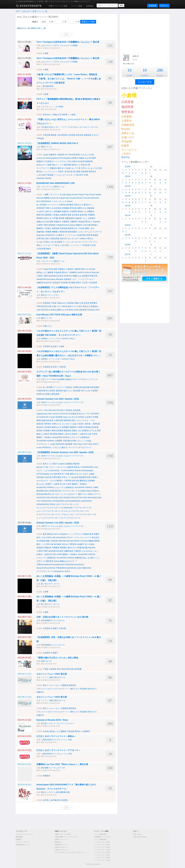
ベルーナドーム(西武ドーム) (53, 187)
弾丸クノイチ (57, 165)
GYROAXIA (50, 235)
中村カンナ (66, 477)
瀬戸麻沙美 (55, 800)
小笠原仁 (48, 228)
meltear (83, 238)
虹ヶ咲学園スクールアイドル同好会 (51, 205)
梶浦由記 (94, 306)
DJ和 (86, 175)
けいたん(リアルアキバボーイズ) (50, 508)
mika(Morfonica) (63, 225)
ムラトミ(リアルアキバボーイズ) (50, 511)
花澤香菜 (59, 417)
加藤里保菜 (69, 218)
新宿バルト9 (46, 661)
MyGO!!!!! (64, 238)
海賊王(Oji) (87, 568)
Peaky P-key (84, 195)
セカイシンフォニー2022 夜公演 (52, 697)
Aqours (70, 201)
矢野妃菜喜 (55, 394)
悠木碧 (87, 303)
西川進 (70, 172)
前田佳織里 (72, 232)
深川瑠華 (92, 158)
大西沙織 (47, 135)
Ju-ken (39, 447)
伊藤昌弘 (79, 225)
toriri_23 (26, 11)
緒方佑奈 (76, 481)
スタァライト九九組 (57, 195)
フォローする (145, 82)
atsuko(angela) (51, 158)
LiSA (38, 310)
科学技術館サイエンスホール (53, 620)
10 (129, 70)
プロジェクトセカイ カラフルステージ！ (53, 689)
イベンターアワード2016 (102, 852)
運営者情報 (19, 837)
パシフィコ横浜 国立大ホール (53, 677)
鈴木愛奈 (73, 414)
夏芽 (46, 225)
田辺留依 (84, 689)
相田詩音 (40, 424)
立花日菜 (48, 477)
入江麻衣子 (60, 235)
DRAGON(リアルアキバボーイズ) (78, 508)
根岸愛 (62, 218)
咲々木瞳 (65, 474)
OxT (66, 155)
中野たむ (90, 238)
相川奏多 (57, 544)
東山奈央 (95, 537)
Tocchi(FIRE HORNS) (45, 441)
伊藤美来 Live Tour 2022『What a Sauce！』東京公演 (62, 764)
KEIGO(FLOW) (57, 498)
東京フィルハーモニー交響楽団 (56, 685)
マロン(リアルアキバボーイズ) (76, 511)
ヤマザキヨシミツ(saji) (46, 444)
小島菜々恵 (62, 172)
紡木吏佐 (57, 208)
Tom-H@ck (72, 161)
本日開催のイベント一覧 (102, 837)
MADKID (71, 470)
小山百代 (40, 211)
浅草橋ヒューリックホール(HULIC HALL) (58, 338)
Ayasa (72, 225)
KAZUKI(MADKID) (72, 501)
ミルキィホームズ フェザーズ (89, 232)
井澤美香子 (41, 208)
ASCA (80, 306)
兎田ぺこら (95, 558)
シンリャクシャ (51, 172)
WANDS (81, 417)
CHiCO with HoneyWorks (56, 537)
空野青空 (48, 424)
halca (65, 417)
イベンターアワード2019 (102, 860)
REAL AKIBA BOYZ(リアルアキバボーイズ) (62, 491)
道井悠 (39, 431)
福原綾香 (87, 135)
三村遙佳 (56, 215)
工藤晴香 (73, 222)
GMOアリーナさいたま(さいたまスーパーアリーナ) (62, 402)
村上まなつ (41, 484)
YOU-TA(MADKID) (44, 501)
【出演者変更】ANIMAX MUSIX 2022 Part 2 (57, 143)
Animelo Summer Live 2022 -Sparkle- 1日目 (58, 523)
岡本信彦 (80, 135)
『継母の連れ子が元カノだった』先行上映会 (57, 658)
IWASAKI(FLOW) (94, 498)
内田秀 (39, 394)
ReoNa (65, 306)
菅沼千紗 (125, 157)
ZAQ (96, 467)
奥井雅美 (70, 205)
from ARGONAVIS (44, 201)
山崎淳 (82, 434)
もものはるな (87, 551)
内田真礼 (69, 410)
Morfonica (95, 198)
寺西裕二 (95, 477)
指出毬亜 (77, 391)
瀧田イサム (83, 494)
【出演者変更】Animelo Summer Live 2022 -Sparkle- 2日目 (65, 452)
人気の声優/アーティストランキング (66, 837)
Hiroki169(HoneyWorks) (74, 564)
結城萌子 (81, 544)
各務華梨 (48, 215)
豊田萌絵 (40, 491)
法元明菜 (46, 394)
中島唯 (80, 427)
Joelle (76, 310)
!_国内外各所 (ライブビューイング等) (56, 740)
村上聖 (88, 434)
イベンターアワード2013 (102, 845)
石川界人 (47, 800)
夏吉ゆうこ (88, 205)
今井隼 (94, 434)
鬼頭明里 (59, 391)
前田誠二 (95, 225)
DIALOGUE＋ (55, 470)
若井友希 (50, 420)
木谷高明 (58, 242)
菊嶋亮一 (40, 437)
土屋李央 (126, 121)
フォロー (129, 75)
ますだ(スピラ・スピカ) (46, 481)
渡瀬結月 (40, 161)
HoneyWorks (59, 571)
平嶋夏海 (91, 215)
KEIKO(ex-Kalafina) (49, 310)
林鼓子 (49, 249)
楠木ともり (68, 391)
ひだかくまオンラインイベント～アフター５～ (58, 750)
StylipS (83, 491)
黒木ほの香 (86, 165)
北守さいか (86, 168)
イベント (160, 75)
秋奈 (99, 431)
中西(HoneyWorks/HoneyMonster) (50, 564)
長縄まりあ (76, 431)
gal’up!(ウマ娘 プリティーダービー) (51, 467)
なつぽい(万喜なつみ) (45, 242)
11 (150, 193)
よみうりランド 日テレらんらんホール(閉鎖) (59, 45)
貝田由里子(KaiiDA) (87, 310)
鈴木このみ (41, 537)
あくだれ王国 (96, 168)
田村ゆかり (58, 842)
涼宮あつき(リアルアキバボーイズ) (64, 504)
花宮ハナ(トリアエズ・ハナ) (83, 420)
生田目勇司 (60, 444)
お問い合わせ (137, 834)
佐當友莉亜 (55, 238)
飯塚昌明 (89, 161)
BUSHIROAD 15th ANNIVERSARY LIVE (56, 183)
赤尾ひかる (78, 205)
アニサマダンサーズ (83, 447)
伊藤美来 (53, 155)
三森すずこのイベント (62, 850)
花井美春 (40, 477)
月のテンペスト (73, 537)
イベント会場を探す (100, 839)
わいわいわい (74, 238)
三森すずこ (49, 211)
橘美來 (97, 541)
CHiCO (67, 571)
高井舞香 (60, 431)
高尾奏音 (40, 548)
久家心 (47, 238)
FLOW (91, 155)
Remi (98, 310)
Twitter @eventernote (140, 837)
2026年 (128, 167)
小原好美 (62, 367)
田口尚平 (80, 175)
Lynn (51, 474)
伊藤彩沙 (53, 168)
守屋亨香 (68, 481)
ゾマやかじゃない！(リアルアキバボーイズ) (78, 514)
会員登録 (153, 6)
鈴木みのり (41, 165)
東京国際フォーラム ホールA (53, 768)
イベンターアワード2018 (102, 858)
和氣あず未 (57, 115)
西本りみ (50, 208)
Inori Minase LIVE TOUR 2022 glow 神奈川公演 (59, 315)
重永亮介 (48, 494)
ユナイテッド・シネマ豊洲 (52, 107)
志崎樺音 (63, 215)
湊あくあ (86, 558)
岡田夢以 (40, 218)
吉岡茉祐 (85, 431)
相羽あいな (76, 165)
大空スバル (41, 561)
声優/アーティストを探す (63, 834)
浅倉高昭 (85, 172)
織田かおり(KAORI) (65, 310)
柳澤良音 (50, 561)
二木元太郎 (41, 175)
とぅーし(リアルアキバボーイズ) (50, 518)
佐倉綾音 (67, 279)
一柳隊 (46, 195)
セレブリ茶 (76, 168)
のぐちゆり (84, 474)
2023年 (128, 196)
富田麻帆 (57, 211)
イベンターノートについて (24, 834)
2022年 (128, 206)
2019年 (128, 235)
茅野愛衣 (93, 303)
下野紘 (46, 669)
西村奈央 (92, 172)
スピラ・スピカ (43, 470)
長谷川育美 (61, 669)
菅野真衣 (73, 544)
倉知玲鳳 (83, 215)
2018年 (128, 245)
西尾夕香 (40, 215)
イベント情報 (77, 6)
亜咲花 (50, 534)
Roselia (73, 198)
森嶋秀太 (40, 228)
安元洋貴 (48, 306)
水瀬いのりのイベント (62, 847)
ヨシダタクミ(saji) (69, 424)
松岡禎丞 (47, 303)
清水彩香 (95, 427)
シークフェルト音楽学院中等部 (78, 235)
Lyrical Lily (41, 158)
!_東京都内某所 (47, 86)
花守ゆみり (47, 115)
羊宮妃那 (86, 245)
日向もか (65, 544)
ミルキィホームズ (59, 201)
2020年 (128, 225)
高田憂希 (65, 427)
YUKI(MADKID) (58, 501)
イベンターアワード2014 (102, 847)
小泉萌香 (73, 211)
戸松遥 (53, 303)
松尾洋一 (75, 434)
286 (160, 70)
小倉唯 (46, 53)
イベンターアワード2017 (102, 855)
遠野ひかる (82, 208)
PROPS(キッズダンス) (52, 447)
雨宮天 (47, 434)
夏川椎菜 (54, 434)
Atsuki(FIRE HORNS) (61, 437)
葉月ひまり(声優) (51, 218)
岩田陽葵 (65, 208)
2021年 (128, 215)
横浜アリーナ (47, 147)
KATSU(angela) (64, 158)
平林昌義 (50, 175)
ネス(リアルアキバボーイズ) (48, 514)
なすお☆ (95, 135)
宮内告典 (63, 228)
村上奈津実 (51, 391)
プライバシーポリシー (23, 842)
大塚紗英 (78, 218)
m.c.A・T (73, 561)
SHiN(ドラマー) (94, 494)
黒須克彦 (40, 494)
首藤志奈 (48, 548)
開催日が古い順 (23, 28)
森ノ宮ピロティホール (50, 584)
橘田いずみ (90, 228)
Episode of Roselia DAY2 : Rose (52, 720)
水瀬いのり (57, 306)
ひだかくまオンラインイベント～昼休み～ (56, 736)
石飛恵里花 (128, 125)
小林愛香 (48, 232)
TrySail (52, 417)
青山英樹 (77, 172)
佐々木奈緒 (90, 544)
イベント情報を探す (100, 834)
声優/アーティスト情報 (58, 6)
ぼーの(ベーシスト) (60, 494)
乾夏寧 (125, 146)
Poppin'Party (64, 198)
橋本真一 (89, 424)
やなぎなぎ (72, 417)
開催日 (35, 22)
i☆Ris (45, 410)
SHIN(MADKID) (43, 504)
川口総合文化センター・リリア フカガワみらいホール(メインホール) (69, 127)
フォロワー (145, 75)
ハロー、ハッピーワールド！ (83, 279)
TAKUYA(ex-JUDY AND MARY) (86, 444)
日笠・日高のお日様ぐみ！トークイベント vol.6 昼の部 (62, 617)
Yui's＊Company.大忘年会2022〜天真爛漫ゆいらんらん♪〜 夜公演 (68, 58)
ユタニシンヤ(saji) (84, 441)
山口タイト (73, 494)
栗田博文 (73, 685)
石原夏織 (68, 464)
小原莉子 (40, 225)
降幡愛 (55, 232)
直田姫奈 (52, 225)
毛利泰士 (48, 437)
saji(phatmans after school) (47, 414)
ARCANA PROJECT (57, 410)
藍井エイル (72, 306)
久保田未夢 (41, 391)
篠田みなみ (57, 427)
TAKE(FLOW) (69, 498)
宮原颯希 (91, 481)
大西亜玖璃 (63, 232)
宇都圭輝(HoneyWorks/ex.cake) (69, 568)
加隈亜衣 (73, 427)
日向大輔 (87, 225)
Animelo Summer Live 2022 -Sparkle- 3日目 (58, 399)
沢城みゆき (61, 303)
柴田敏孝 (69, 444)
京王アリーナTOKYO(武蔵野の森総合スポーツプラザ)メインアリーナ (69, 379)
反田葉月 (75, 158)
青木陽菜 (94, 235)
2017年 (128, 254)
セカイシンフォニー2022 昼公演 (52, 674)
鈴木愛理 (95, 534)
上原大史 (68, 434)
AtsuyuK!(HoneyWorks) (46, 568)
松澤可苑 (40, 238)
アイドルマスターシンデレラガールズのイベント (71, 852)
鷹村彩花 (83, 481)
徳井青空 (71, 228)
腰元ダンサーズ (68, 447)
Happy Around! (72, 195)
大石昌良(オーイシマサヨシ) (56, 161)
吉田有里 (56, 283)
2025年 (128, 176)
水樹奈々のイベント (61, 839)
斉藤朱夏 (40, 232)
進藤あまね (84, 158)
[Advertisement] (145, 33)
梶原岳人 (77, 467)
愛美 (59, 168)
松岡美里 (64, 135)
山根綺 (92, 474)
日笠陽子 (54, 628)
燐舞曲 (47, 198)
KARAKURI (44, 417)
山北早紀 (88, 417)
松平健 (73, 441)
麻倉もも (40, 434)
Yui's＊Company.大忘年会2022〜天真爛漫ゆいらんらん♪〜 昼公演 (68, 42)
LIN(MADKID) (86, 501)
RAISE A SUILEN (83, 198)
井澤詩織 (87, 427)
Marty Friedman (93, 491)
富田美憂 (78, 669)
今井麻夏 (46, 431)
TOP (17, 11)
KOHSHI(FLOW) (43, 498)
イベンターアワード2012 (102, 842)
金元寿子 (54, 346)
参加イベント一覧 (40, 11)
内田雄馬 (77, 410)
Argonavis (41, 235)
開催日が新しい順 (38, 28)
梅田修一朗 (55, 135)
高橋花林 (91, 208)
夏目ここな (41, 544)
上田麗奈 (126, 154)
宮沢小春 (50, 544)
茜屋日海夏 (41, 420)
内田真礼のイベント (61, 845)
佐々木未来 (66, 168)
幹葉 (89, 477)
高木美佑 (75, 215)
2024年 (128, 186)
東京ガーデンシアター (50, 295)
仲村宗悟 (62, 541)
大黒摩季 (58, 441)
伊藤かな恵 (79, 303)
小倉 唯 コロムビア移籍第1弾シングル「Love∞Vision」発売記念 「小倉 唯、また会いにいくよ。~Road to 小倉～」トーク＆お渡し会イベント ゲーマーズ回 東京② (69, 79)
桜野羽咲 (67, 420)
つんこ (85, 218)
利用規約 (19, 839)
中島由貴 (40, 138)
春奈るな (87, 306)
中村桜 (53, 431)
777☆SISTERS (93, 414)
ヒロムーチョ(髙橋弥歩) (80, 437)
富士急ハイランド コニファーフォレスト (58, 723)
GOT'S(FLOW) (81, 498)
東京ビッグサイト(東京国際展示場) (55, 792)
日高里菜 (72, 135)
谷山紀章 (81, 161)
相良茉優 (67, 165)
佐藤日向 (65, 211)
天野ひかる (57, 424)
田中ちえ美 (86, 391)
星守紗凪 (73, 208)
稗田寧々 (66, 115)
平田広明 (40, 306)
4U (38, 417)
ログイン (164, 6)
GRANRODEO (74, 155)
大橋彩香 (60, 155)
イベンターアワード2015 (102, 850)
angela (46, 155)
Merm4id (40, 198)
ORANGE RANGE (44, 178)
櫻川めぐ (40, 172)
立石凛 (93, 245)
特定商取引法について (23, 845)
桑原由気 (68, 431)
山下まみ (93, 431)
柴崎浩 (61, 434)
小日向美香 (41, 249)
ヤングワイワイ (43, 168)
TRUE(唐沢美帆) (43, 541)
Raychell (96, 222)
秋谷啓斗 (40, 427)
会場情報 (90, 6)
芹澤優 (95, 417)
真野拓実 (56, 228)
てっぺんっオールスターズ (65, 175)
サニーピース (86, 537)
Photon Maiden (95, 195)
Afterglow (59, 279)
